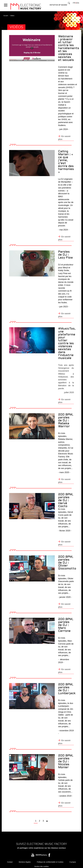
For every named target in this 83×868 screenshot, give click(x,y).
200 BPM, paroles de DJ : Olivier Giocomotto (67, 561)
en (78, 3)
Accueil (6, 14)
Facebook (49, 853)
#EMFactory (41, 853)
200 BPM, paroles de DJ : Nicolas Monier (66, 759)
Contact (10, 860)
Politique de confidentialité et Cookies (50, 860)
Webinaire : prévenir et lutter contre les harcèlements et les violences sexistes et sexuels (69, 46)
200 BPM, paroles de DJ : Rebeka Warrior (66, 419)
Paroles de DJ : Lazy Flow (65, 253)
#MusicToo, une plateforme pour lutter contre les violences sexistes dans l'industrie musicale (67, 341)
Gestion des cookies (41, 865)
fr (74, 3)
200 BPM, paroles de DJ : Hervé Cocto (66, 498)
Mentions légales (25, 860)
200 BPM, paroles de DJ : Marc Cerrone (66, 623)
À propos (73, 860)
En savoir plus (64, 136)
